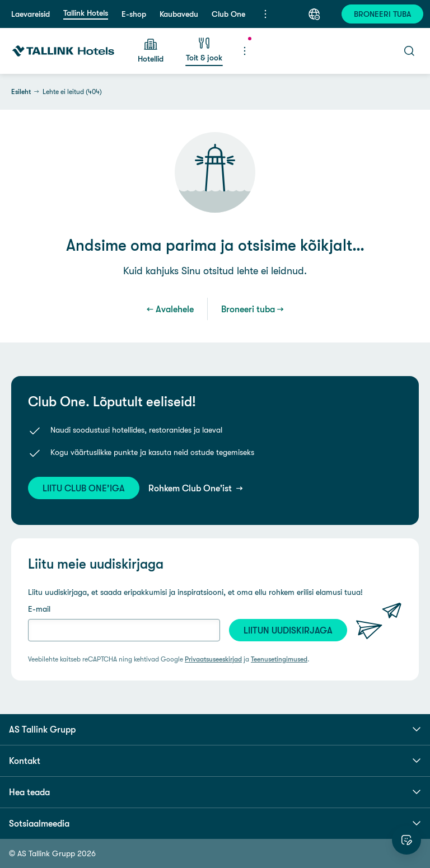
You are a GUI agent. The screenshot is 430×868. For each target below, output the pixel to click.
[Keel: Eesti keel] (314, 14)
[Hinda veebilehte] (406, 840)
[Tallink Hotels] (63, 51)
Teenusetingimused (279, 659)
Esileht (21, 92)
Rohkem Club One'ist (191, 488)
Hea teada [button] (215, 792)
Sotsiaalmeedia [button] (215, 823)
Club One (228, 14)
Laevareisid (31, 14)
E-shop (134, 14)
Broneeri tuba (248, 309)
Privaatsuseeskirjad (213, 659)
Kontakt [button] (215, 761)
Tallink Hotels (86, 13)
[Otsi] (409, 51)
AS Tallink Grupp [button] (215, 729)
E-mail (39, 609)
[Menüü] (265, 14)
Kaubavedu (179, 14)
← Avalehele (170, 309)
